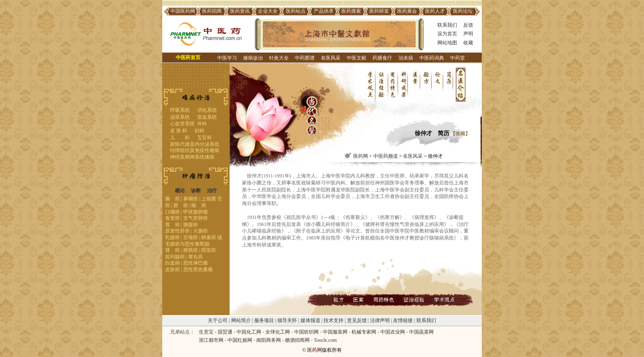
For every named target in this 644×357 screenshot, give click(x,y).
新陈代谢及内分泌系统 (195, 144)
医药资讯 (240, 11)
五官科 (205, 138)
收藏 (468, 43)
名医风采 (331, 58)
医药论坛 (463, 11)
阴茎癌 (209, 250)
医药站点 (296, 11)
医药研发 (379, 11)
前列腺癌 (175, 257)
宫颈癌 (191, 237)
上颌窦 (209, 199)
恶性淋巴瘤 (195, 263)
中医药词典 (432, 58)
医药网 (361, 156)
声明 (468, 34)
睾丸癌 (195, 257)
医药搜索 (351, 11)
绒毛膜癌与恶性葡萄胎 (194, 241)
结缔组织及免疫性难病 (195, 150)
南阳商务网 (269, 340)
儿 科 (180, 138)
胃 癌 (172, 225)
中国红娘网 (240, 340)
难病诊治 (253, 58)
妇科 (200, 131)
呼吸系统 (180, 110)
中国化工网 (249, 332)
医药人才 (435, 11)
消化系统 (207, 110)
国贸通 (225, 332)
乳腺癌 (172, 237)
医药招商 (212, 11)
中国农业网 (393, 332)
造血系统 (207, 117)
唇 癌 (181, 205)
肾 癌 (172, 250)
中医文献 (356, 58)
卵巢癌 (209, 237)
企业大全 (268, 11)
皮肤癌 (172, 269)
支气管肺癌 (195, 218)
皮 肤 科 (179, 131)
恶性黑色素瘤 (198, 269)
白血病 (172, 263)
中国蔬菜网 (421, 332)
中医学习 (227, 58)
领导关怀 (287, 320)
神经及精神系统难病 (192, 157)
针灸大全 (279, 58)
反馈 (468, 25)
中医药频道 (386, 156)
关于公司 (218, 320)
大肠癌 (200, 231)
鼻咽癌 (191, 199)
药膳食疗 (382, 58)
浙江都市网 (211, 340)
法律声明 (380, 320)
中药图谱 (305, 58)
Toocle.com (325, 340)
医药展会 (407, 11)
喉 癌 (199, 205)
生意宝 (206, 332)
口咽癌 (172, 212)
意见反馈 (357, 320)
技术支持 (333, 320)
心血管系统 (182, 124)
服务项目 (264, 320)
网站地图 (447, 43)
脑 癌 (172, 199)
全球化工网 (278, 332)
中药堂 (458, 58)
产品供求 (324, 11)
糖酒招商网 (297, 340)
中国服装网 (335, 332)
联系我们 (447, 25)
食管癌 (172, 218)
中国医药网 (183, 11)
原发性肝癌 (177, 231)
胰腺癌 (191, 225)
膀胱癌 (191, 250)
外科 (202, 124)
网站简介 (241, 320)
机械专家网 (364, 332)
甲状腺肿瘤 (195, 212)
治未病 (406, 58)
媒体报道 (310, 320)
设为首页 (447, 34)
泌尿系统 (180, 117)
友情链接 (403, 320)
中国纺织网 (306, 332)
